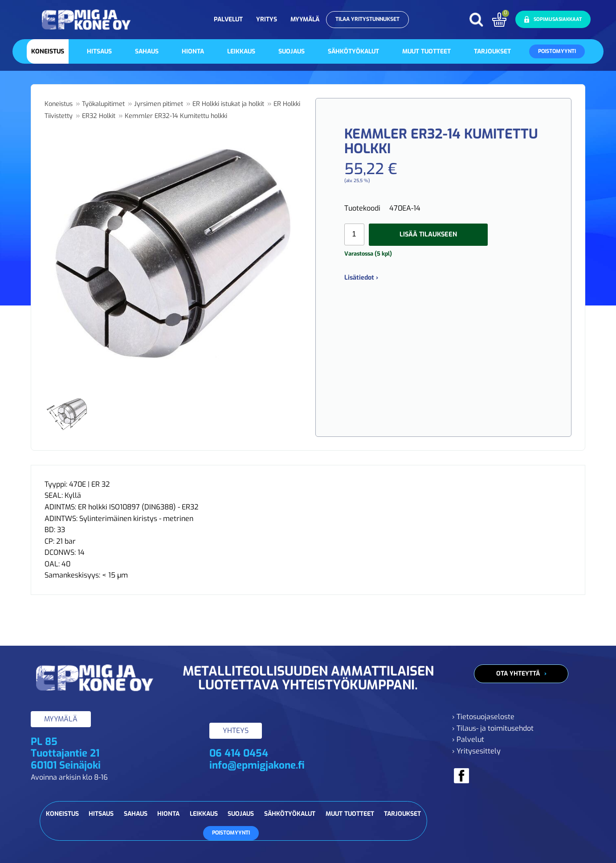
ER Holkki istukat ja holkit (228, 104)
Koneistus (48, 51)
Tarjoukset (492, 51)
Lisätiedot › (361, 278)
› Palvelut (468, 739)
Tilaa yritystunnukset (367, 19)
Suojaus (292, 51)
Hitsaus (99, 51)
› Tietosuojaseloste (483, 717)
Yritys (267, 19)
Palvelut (228, 19)
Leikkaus (241, 51)
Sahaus (147, 51)
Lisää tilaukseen (428, 234)
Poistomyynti (557, 51)
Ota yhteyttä (518, 674)
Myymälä (305, 19)
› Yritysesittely (476, 751)
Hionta (193, 51)
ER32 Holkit (99, 116)
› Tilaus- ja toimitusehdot (493, 728)
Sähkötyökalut (353, 51)
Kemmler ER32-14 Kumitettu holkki (176, 116)
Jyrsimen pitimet (159, 104)
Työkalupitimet (103, 104)
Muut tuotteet (426, 51)
